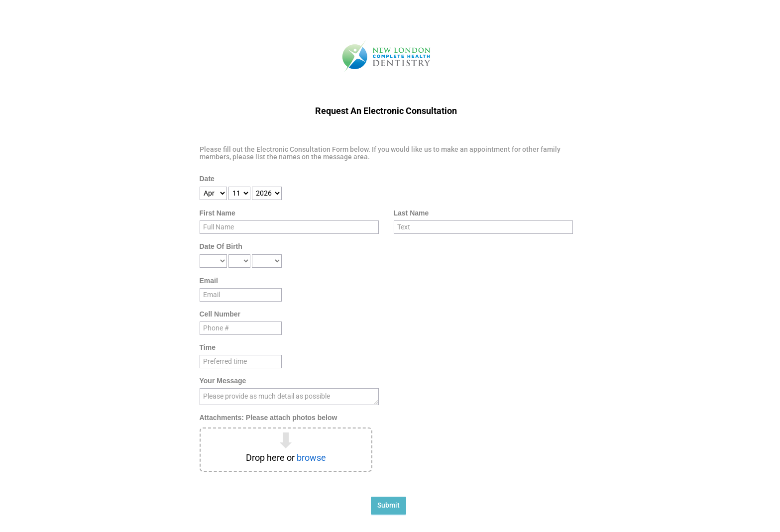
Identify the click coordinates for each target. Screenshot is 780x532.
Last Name (411, 213)
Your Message (223, 381)
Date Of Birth (221, 246)
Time (208, 347)
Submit (389, 505)
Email (209, 281)
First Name (218, 213)
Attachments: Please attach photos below (269, 418)
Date (207, 179)
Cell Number (220, 314)
